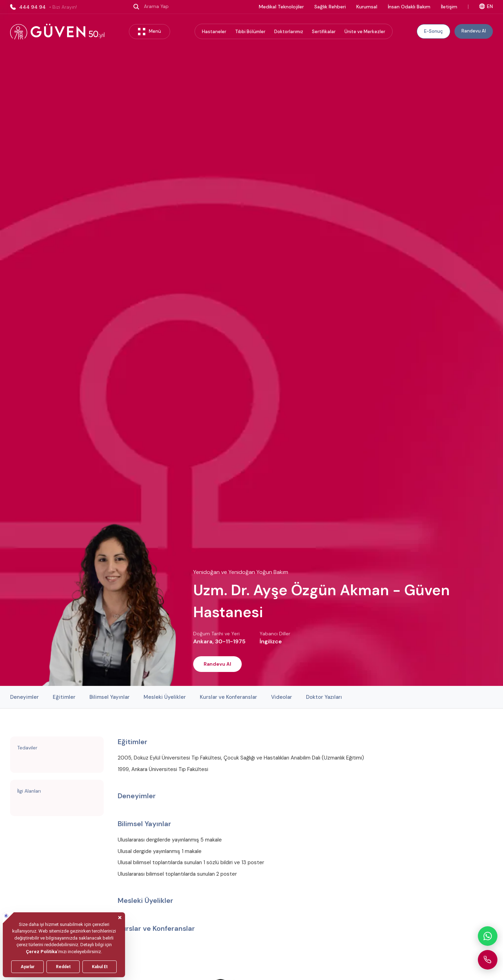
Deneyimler (24, 697)
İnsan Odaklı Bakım (409, 7)
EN (486, 6)
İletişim (449, 7)
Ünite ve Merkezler (365, 32)
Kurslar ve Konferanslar (228, 697)
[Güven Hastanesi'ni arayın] (488, 960)
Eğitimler (64, 697)
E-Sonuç (433, 31)
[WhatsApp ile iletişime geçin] (488, 936)
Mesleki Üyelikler (165, 697)
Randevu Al (474, 31)
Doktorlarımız (289, 32)
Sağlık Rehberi (330, 7)
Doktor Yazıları (324, 697)
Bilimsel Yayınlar (110, 697)
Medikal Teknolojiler (281, 7)
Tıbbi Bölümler (250, 32)
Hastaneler (214, 32)
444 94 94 (43, 7)
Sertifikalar (324, 32)
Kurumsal (367, 7)
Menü (150, 32)
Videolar (282, 697)
